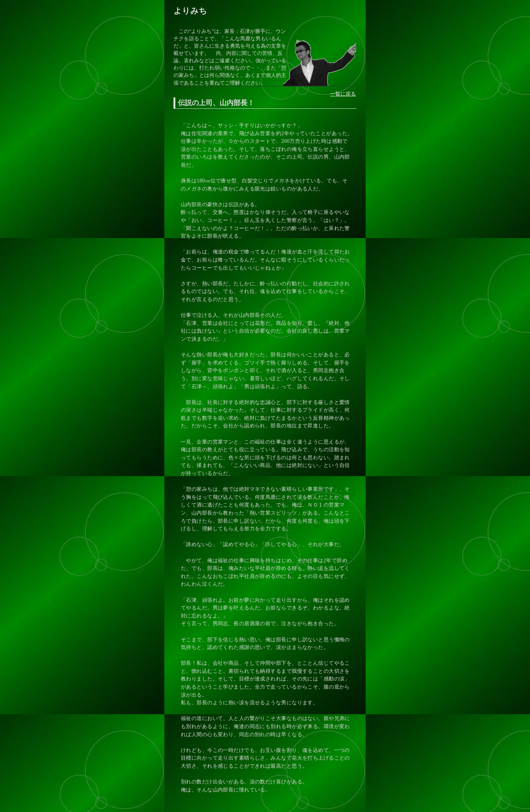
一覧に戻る (343, 94)
